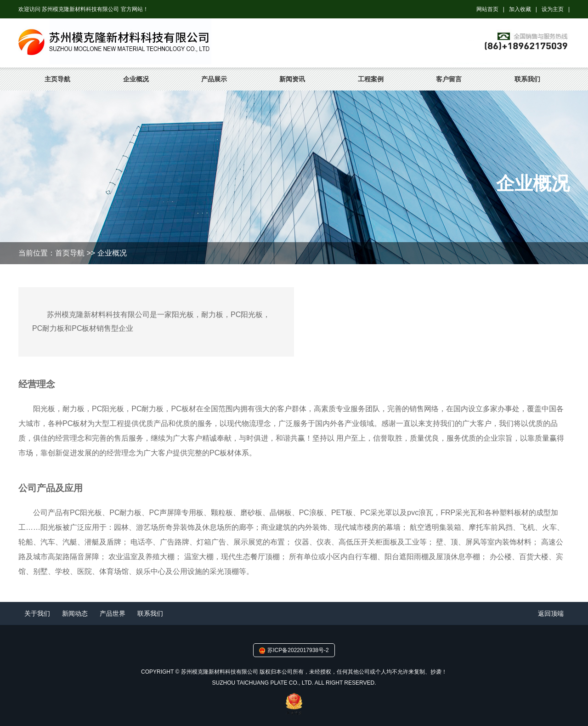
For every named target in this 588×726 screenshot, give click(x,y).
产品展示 (214, 79)
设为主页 (553, 9)
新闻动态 (75, 613)
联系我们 (527, 79)
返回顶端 (551, 613)
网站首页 (487, 9)
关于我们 (37, 613)
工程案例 (371, 79)
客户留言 (449, 79)
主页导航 (57, 79)
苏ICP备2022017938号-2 (298, 650)
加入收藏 (520, 9)
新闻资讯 (292, 79)
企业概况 (136, 79)
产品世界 (113, 613)
